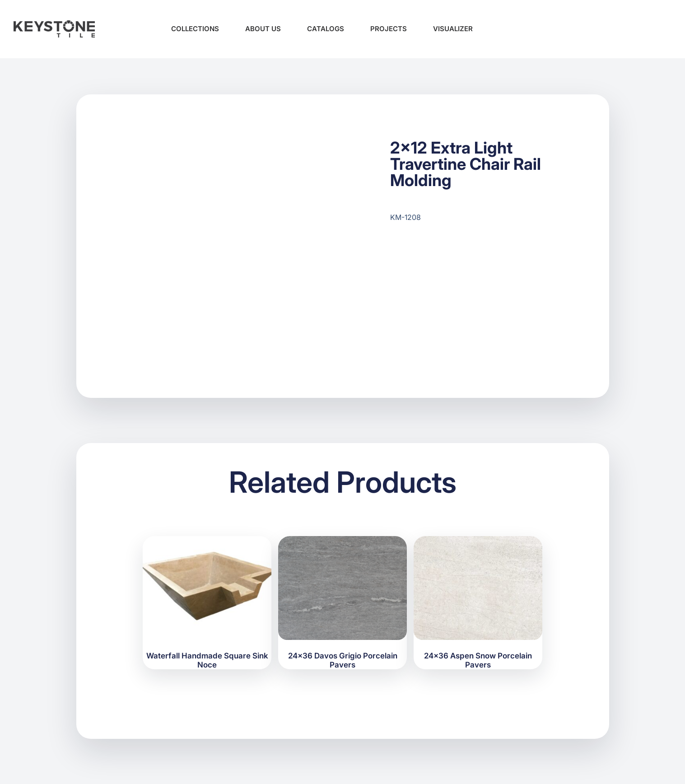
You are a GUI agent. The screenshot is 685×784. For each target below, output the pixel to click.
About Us (263, 29)
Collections (195, 29)
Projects (389, 29)
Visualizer (453, 29)
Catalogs (326, 29)
